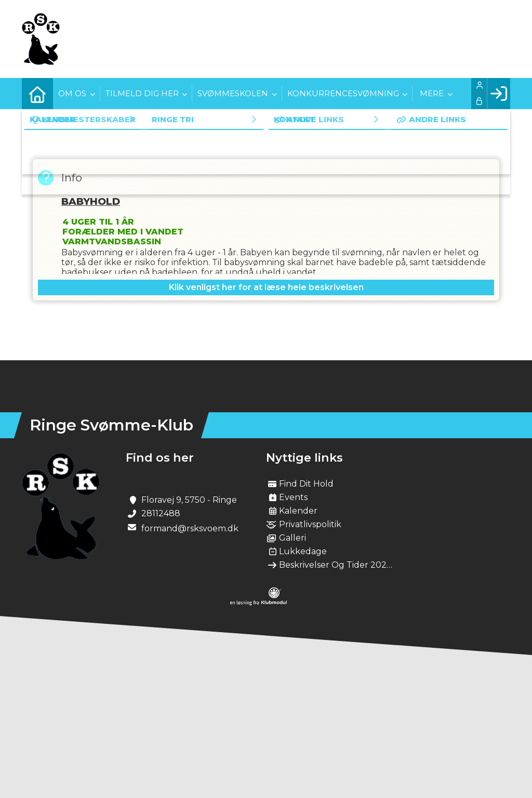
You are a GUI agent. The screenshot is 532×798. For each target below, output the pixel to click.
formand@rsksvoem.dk (190, 528)
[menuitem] (37, 94)
